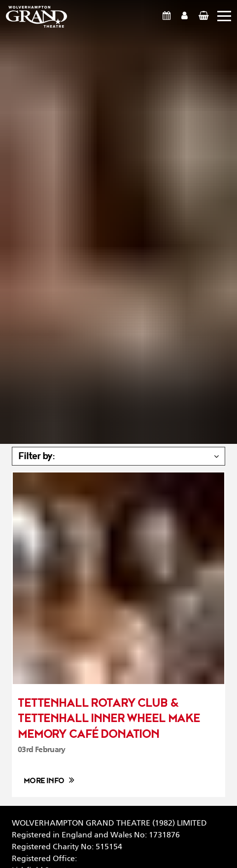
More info (44, 781)
